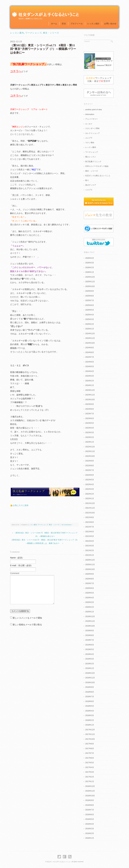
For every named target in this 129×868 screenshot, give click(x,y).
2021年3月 (90, 546)
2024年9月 (90, 348)
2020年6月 (90, 588)
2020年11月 (90, 565)
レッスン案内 (17, 33)
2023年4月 (90, 428)
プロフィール (77, 24)
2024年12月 (90, 334)
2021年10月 (90, 513)
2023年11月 (90, 395)
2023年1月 (90, 442)
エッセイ (89, 124)
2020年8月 (90, 579)
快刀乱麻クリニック (93, 162)
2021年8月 (90, 522)
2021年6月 (90, 532)
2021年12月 (90, 503)
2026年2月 (90, 268)
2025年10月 (90, 286)
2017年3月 (90, 772)
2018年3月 (90, 715)
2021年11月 (90, 508)
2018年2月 (90, 720)
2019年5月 (90, 649)
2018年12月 (90, 673)
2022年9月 (90, 461)
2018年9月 (90, 687)
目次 (64, 24)
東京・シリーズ (51, 33)
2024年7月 (90, 357)
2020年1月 (90, 612)
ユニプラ (89, 138)
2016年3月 (90, 829)
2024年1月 (90, 385)
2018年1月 (90, 725)
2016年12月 (90, 786)
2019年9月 (90, 631)
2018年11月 (90, 678)
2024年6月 (90, 362)
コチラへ (16, 71)
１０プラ (89, 190)
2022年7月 (90, 470)
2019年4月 (90, 654)
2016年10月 (90, 796)
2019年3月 (90, 659)
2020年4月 (90, 598)
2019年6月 (90, 645)
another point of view (94, 110)
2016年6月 (90, 815)
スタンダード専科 (92, 128)
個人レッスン (91, 157)
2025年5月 (90, 310)
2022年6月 (90, 475)
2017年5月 (90, 763)
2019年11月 (90, 621)
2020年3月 (90, 602)
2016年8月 (90, 805)
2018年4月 (90, 711)
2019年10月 (90, 626)
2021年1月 (90, 555)
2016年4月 (90, 824)
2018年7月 (90, 697)
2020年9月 (90, 574)
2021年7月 (90, 527)
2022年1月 (90, 499)
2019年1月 (90, 668)
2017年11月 (90, 734)
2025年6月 (90, 305)
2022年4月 (90, 484)
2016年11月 (90, 791)
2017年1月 (90, 781)
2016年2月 (90, 833)
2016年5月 (90, 819)
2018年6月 (90, 701)
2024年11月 (90, 338)
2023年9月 (90, 404)
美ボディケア (91, 185)
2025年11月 (90, 282)
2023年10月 (90, 400)
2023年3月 (90, 433)
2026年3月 (90, 263)
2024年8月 (90, 352)
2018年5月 (90, 706)
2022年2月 (90, 494)
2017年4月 (90, 767)
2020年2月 (90, 607)
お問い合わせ (110, 24)
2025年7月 (90, 300)
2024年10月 (90, 343)
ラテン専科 (90, 143)
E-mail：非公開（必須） (21, 565)
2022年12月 (90, 447)
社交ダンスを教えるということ (98, 176)
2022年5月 (90, 480)
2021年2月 (90, 550)
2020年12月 (90, 560)
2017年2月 (90, 777)
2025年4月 (90, 315)
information (90, 114)
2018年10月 (90, 683)
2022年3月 (90, 489)
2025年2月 (90, 324)
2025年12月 (90, 277)
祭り (87, 180)
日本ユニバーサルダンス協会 (97, 166)
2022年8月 (90, 466)
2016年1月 (90, 838)
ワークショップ (33, 33)
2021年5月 (90, 536)
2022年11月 (90, 451)
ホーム (54, 24)
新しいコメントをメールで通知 (27, 618)
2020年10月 (90, 569)
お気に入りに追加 (21, 505)
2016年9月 (90, 800)
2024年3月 (90, 376)
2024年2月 (90, 381)
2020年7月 (90, 583)
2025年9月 (90, 291)
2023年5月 (90, 423)
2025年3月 (90, 319)
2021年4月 (90, 541)
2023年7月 (90, 414)
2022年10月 (90, 456)
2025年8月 (90, 296)
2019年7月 (90, 640)
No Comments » (67, 525)
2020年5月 (90, 593)
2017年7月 (90, 753)
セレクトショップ (92, 133)
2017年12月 (90, 730)
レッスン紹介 (93, 24)
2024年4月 (90, 371)
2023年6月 (90, 418)
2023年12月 (90, 390)
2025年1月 (90, 329)
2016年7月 (90, 810)
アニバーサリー (92, 119)
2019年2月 (90, 664)
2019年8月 (90, 635)
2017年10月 (90, 739)
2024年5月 (90, 366)
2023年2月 (90, 437)
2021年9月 (90, 517)
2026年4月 (90, 258)
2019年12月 (90, 616)
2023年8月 (90, 409)
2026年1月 (90, 272)
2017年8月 (90, 749)
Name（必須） (17, 558)
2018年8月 (90, 692)
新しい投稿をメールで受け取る (27, 625)
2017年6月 (90, 758)
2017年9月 (90, 744)
